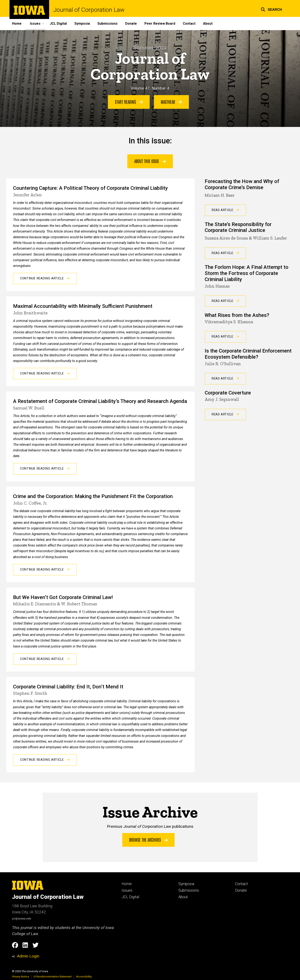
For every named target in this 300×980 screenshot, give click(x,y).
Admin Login (28, 956)
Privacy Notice (21, 977)
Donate (131, 24)
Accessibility (84, 977)
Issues (127, 890)
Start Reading (129, 102)
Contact (189, 24)
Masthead (171, 102)
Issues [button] (35, 24)
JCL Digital (58, 24)
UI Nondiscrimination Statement (53, 977)
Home (17, 24)
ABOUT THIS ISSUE (150, 161)
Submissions (108, 24)
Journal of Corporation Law (89, 10)
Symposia (82, 24)
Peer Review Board (160, 24)
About (208, 24)
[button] (271, 9)
